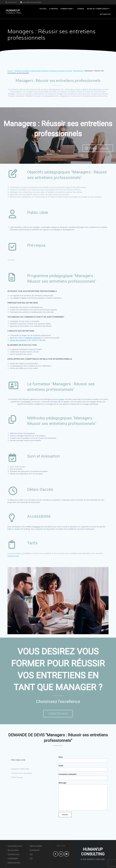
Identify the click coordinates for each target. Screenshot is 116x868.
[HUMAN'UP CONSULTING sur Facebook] (56, 854)
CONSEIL (81, 9)
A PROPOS (54, 9)
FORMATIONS (67, 9)
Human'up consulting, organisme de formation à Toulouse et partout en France (43, 71)
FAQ (31, 858)
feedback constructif (33, 338)
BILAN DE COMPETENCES (98, 9)
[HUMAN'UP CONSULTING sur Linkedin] (61, 854)
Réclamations (35, 850)
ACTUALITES (105, 14)
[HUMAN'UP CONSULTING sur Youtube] (66, 854)
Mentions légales (36, 846)
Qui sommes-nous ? (15, 846)
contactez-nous (13, 556)
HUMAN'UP (14, 12)
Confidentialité (13, 858)
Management (78, 71)
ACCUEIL (43, 9)
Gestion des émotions (18, 340)
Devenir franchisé (14, 862)
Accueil (10, 71)
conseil (61, 399)
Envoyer (65, 815)
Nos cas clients (13, 850)
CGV (31, 854)
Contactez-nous (13, 854)
